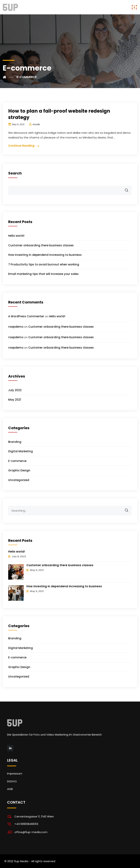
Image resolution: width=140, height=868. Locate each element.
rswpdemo (16, 327)
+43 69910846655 (26, 824)
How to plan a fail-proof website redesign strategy (59, 114)
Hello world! (16, 236)
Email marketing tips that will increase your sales (43, 274)
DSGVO (12, 781)
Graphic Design (19, 470)
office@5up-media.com (31, 832)
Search (15, 173)
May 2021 (15, 400)
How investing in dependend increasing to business (45, 255)
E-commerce (17, 461)
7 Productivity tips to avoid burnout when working (44, 264)
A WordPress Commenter (26, 316)
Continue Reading (21, 146)
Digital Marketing (21, 451)
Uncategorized (19, 480)
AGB (10, 789)
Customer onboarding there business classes (41, 245)
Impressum (15, 773)
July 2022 (15, 390)
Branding (15, 442)
